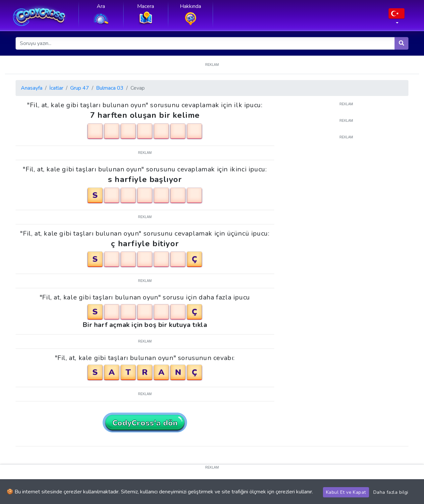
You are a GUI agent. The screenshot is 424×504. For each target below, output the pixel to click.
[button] (397, 18)
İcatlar (56, 88)
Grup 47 (80, 88)
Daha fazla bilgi (391, 492)
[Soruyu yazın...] (205, 43)
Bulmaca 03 (110, 88)
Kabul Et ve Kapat (346, 492)
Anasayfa (32, 88)
